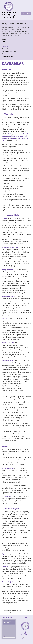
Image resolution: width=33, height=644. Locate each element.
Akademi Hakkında (7, 57)
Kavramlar (5, 47)
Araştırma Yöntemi (7, 44)
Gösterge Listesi (6, 49)
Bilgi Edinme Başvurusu (9, 52)
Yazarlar (4, 54)
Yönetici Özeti (26, 13)
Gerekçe (4, 42)
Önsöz (4, 39)
